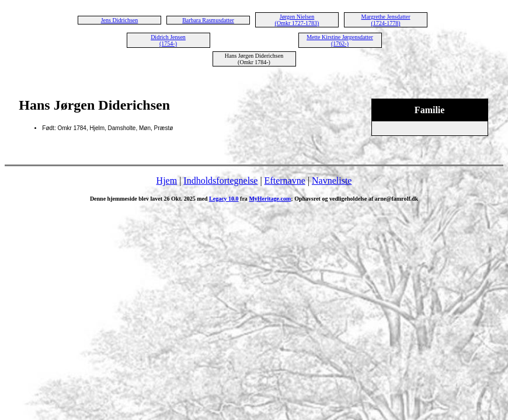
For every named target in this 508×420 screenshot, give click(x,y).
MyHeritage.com (270, 199)
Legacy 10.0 (224, 199)
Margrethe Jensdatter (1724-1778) (386, 20)
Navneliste (332, 181)
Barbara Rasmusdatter (208, 20)
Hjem (167, 181)
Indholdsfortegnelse (220, 181)
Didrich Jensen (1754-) (168, 40)
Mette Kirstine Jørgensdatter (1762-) (340, 40)
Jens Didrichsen (120, 20)
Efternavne (285, 181)
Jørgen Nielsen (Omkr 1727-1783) (297, 20)
